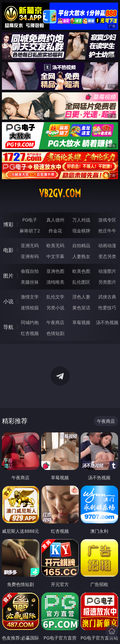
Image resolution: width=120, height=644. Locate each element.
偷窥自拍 (30, 271)
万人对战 (81, 220)
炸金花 (55, 231)
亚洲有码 (30, 256)
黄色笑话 (81, 308)
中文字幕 (55, 256)
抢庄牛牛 (107, 231)
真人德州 (55, 220)
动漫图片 (107, 271)
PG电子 (30, 220)
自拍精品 (81, 245)
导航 (8, 327)
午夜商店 (55, 322)
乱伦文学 (55, 297)
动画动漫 (107, 245)
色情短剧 (55, 333)
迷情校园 (30, 308)
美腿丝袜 (30, 282)
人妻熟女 (81, 256)
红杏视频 (30, 333)
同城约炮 (30, 322)
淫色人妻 (81, 297)
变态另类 (107, 256)
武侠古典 (107, 297)
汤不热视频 (107, 322)
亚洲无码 (30, 245)
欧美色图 (81, 271)
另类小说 (55, 308)
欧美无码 (55, 245)
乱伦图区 (81, 282)
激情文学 (30, 297)
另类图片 (107, 282)
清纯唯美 (55, 282)
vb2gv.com (60, 193)
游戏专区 (107, 220)
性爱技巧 (107, 308)
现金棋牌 (81, 231)
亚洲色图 (55, 271)
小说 (8, 301)
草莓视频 (81, 322)
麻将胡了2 (30, 231)
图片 (8, 276)
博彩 (8, 224)
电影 (8, 250)
